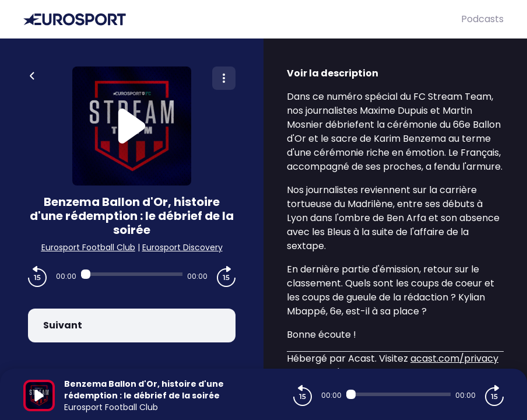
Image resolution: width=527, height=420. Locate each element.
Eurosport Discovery (182, 247)
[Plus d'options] (224, 78)
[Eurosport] (242, 20)
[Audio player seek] (132, 274)
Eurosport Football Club (88, 247)
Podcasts (482, 19)
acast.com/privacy (454, 358)
